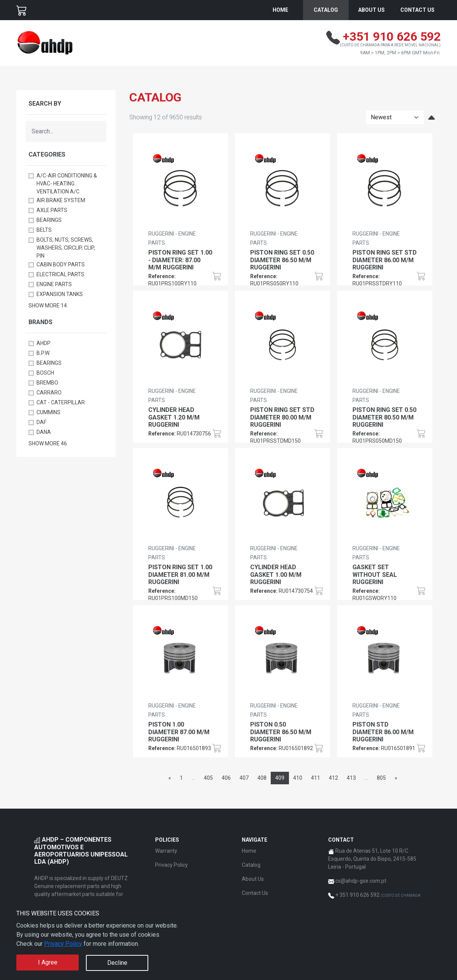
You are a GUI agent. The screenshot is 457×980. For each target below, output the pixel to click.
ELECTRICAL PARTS (60, 274)
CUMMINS (48, 412)
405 (208, 778)
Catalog (326, 10)
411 (316, 778)
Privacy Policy (63, 944)
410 (298, 778)
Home (280, 10)
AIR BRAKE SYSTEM (61, 200)
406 (226, 778)
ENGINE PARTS (54, 284)
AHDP (44, 343)
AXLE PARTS (52, 210)
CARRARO (49, 393)
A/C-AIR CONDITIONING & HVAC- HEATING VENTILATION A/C (67, 184)
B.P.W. (43, 353)
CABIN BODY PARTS (61, 264)
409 (280, 778)
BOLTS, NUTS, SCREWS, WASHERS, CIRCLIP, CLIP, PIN (66, 248)
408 (262, 778)
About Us (371, 10)
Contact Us (417, 10)
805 (381, 778)
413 (351, 778)
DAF (41, 422)
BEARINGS (49, 220)
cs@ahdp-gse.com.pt (361, 881)
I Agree (48, 962)
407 (244, 778)
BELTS (44, 230)
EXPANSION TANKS (60, 294)
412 (333, 778)
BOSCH (45, 373)
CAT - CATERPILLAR (61, 402)
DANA (44, 432)
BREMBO (47, 383)
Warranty (166, 851)
